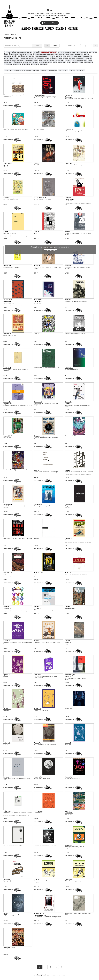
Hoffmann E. (69, 813)
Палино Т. (68, 402)
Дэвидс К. (68, 266)
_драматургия (52, 70)
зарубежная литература (26, 56)
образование (80, 58)
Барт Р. (36, 470)
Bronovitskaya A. (70, 675)
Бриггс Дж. (68, 845)
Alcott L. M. (7, 709)
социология (62, 62)
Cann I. (67, 811)
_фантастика (80, 70)
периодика (29, 60)
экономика (44, 64)
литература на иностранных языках (32, 58)
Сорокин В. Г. (69, 538)
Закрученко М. (39, 436)
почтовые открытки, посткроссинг (76, 60)
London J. (68, 743)
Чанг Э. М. (38, 675)
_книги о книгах (63, 70)
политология (60, 60)
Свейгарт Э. (69, 879)
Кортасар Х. (7, 334)
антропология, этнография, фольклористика (73, 52)
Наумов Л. (7, 641)
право (90, 60)
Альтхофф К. (69, 504)
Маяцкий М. (69, 368)
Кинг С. (6, 165)
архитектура (93, 52)
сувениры (75, 62)
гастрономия (79, 54)
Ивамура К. (69, 163)
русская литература (45, 62)
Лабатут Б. (7, 743)
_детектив (43, 70)
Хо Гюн (36, 641)
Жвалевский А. (39, 300)
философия (26, 64)
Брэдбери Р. (7, 301)
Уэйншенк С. (69, 129)
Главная (6, 34)
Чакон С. (37, 606)
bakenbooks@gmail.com (41, 975)
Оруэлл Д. (37, 231)
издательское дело (41, 56)
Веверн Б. (68, 300)
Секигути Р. (7, 368)
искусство (52, 56)
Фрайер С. (68, 777)
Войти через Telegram (49, 23)
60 (62, 967)
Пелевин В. (7, 606)
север (55, 62)
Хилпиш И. (7, 879)
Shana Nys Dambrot (10, 947)
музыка (66, 58)
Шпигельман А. (8, 504)
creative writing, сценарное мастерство (19, 52)
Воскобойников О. (40, 197)
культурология (14, 58)
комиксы (70, 56)
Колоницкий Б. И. (40, 95)
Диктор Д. (37, 743)
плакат (36, 60)
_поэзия (72, 70)
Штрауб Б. (38, 608)
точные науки (89, 62)
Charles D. (68, 606)
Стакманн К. (38, 402)
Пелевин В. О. (8, 572)
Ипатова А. (68, 95)
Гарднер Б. (7, 402)
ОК (95, 46)
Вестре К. (37, 266)
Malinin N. (68, 676)
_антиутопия (8, 70)
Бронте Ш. (7, 675)
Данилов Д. (69, 642)
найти (37, 46)
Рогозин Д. (68, 97)
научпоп (72, 58)
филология (17, 64)
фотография (35, 64)
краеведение (78, 56)
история (59, 56)
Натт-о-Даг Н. (69, 199)
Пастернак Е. (38, 301)
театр (81, 62)
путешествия (27, 62)
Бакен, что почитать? (59, 975)
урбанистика (8, 64)
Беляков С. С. (69, 231)
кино (64, 56)
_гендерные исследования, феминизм (26, 70)
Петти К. (68, 404)
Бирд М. (6, 913)
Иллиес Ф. (7, 231)
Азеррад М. (38, 504)
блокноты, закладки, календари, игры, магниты (49, 54)
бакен (6, 54)
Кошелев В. (38, 777)
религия (35, 62)
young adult (36, 52)
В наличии (55, 46)
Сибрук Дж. (7, 811)
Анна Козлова (39, 572)
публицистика (17, 62)
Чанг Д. (67, 470)
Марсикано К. (8, 404)
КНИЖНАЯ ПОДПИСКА (49, 52)
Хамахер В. (7, 777)
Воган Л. (37, 879)
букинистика (69, 54)
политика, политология (47, 60)
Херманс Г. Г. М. (39, 913)
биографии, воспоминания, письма (20, 54)
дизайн (15, 56)
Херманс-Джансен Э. (41, 915)
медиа (47, 58)
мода (60, 58)
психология (8, 62)
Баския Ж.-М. (8, 436)
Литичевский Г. (39, 811)
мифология (54, 58)
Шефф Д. (68, 572)
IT (5, 52)
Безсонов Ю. (8, 266)
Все (47, 46)
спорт (69, 62)
